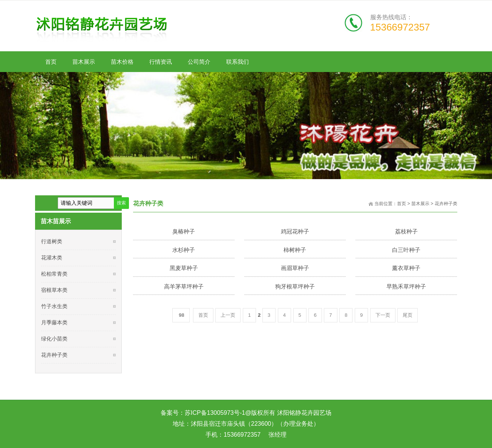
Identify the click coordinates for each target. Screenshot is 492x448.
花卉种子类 (446, 204)
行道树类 (52, 241)
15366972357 (400, 27)
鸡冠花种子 (295, 231)
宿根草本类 (54, 290)
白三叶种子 (406, 250)
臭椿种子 (184, 231)
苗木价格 (122, 63)
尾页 (408, 315)
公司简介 (199, 63)
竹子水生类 (54, 306)
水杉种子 (184, 250)
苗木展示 (84, 63)
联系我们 (238, 63)
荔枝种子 (406, 231)
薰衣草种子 (406, 268)
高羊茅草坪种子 (184, 286)
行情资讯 (161, 63)
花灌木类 (52, 258)
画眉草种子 (295, 268)
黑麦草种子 (184, 268)
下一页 (383, 315)
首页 (402, 204)
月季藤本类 (54, 322)
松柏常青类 (54, 274)
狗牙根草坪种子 (295, 286)
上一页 (228, 315)
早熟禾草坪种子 (406, 286)
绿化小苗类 (54, 339)
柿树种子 (295, 250)
